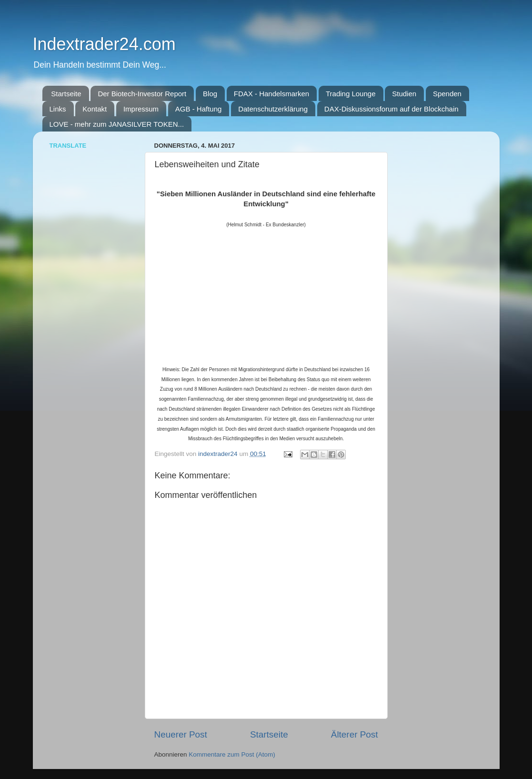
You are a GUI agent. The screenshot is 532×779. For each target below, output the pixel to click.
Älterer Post (355, 734)
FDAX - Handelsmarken (271, 94)
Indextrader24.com (104, 44)
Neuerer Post (181, 734)
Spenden (447, 94)
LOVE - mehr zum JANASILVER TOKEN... (117, 124)
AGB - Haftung (199, 109)
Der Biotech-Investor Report (142, 94)
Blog (210, 94)
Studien (404, 94)
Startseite (66, 94)
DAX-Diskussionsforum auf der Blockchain (391, 109)
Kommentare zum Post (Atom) (232, 754)
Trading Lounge (351, 94)
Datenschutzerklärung (273, 109)
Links (58, 109)
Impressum (141, 109)
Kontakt (95, 109)
